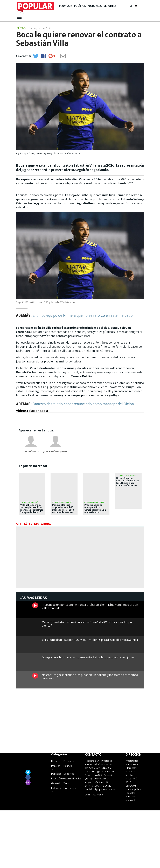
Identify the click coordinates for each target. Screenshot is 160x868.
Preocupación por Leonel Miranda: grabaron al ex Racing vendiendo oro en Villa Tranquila (90, 661)
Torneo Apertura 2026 (129, 476)
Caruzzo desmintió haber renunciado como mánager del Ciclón (83, 404)
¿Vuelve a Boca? (29, 502)
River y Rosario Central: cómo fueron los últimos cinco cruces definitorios (128, 482)
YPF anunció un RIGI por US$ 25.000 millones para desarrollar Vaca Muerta (90, 694)
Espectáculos (59, 833)
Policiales (95, 6)
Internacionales (72, 833)
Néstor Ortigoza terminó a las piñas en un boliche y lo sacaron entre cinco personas (90, 731)
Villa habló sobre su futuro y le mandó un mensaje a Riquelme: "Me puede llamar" (32, 509)
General (56, 838)
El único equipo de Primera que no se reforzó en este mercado (83, 315)
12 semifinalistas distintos (67, 502)
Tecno (67, 838)
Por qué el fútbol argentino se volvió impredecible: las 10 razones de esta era (63, 509)
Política (80, 6)
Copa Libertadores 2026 (98, 502)
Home (55, 816)
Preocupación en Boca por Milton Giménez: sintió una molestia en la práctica (95, 510)
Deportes (110, 6)
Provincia (66, 6)
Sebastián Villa (31, 451)
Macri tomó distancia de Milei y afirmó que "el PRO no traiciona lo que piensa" (87, 678)
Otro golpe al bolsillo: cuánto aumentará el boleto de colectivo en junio (88, 712)
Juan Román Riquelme (55, 451)
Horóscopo (70, 843)
